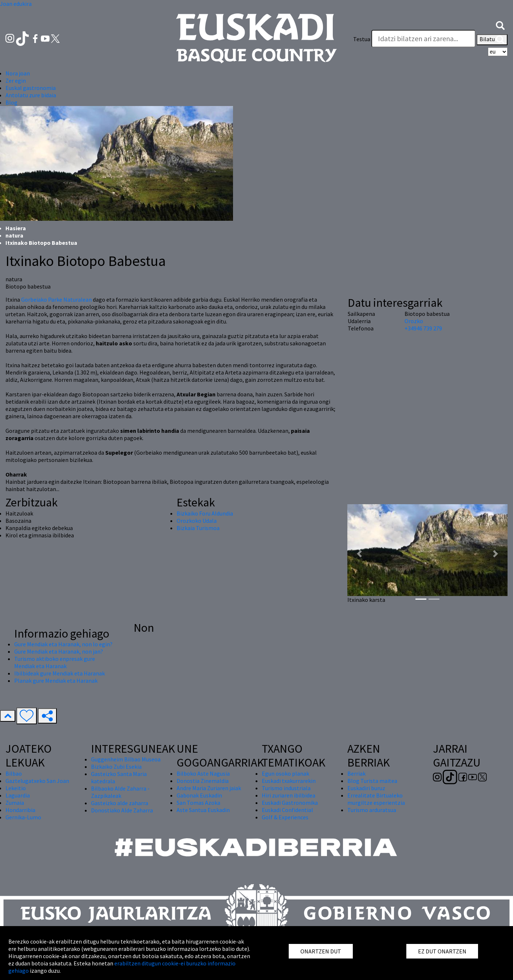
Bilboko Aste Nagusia (203, 773)
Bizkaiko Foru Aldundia (205, 513)
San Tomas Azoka (198, 803)
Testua (362, 39)
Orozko (414, 321)
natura (14, 235)
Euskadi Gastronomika (290, 803)
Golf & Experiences (285, 817)
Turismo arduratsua (372, 810)
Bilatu (492, 40)
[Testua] (423, 39)
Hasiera (16, 228)
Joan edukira (16, 4)
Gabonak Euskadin (199, 795)
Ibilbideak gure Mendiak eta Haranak (60, 673)
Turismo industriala (286, 788)
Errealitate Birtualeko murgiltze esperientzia (376, 799)
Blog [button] (11, 102)
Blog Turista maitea (372, 781)
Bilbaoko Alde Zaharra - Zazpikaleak (120, 792)
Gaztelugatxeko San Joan (37, 781)
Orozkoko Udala (197, 521)
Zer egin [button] (16, 81)
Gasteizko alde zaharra (120, 803)
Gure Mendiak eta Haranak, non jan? (59, 651)
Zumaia (15, 803)
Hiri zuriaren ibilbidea (289, 795)
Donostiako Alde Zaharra (122, 810)
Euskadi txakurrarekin (289, 781)
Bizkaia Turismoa (198, 528)
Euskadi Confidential (287, 810)
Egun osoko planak (285, 773)
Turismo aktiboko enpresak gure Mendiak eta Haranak (55, 662)
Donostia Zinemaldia (203, 781)
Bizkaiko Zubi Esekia (116, 767)
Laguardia (18, 795)
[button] (500, 25)
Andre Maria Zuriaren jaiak (209, 788)
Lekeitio (16, 788)
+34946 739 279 (423, 328)
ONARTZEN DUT (321, 951)
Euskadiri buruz (366, 788)
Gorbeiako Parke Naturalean (56, 299)
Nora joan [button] (18, 73)
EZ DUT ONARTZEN (442, 951)
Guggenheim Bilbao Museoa (126, 759)
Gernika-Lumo (23, 817)
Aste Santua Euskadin (203, 810)
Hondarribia (20, 810)
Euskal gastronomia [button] (31, 88)
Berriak (356, 773)
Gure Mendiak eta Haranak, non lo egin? (63, 644)
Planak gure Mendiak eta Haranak (56, 681)
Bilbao (14, 773)
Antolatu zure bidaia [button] (31, 95)
